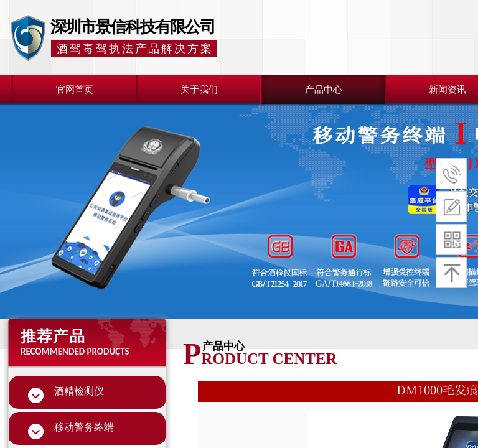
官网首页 (75, 90)
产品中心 (324, 90)
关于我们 (199, 90)
